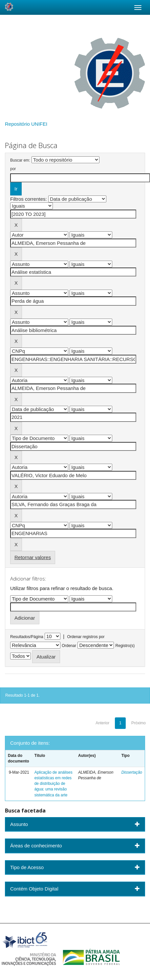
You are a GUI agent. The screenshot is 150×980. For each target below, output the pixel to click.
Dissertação (132, 772)
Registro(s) (125, 646)
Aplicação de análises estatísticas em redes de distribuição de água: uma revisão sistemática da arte (54, 784)
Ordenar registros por (86, 637)
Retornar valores (33, 557)
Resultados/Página (27, 637)
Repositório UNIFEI (26, 124)
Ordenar (69, 646)
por (13, 169)
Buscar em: (20, 160)
